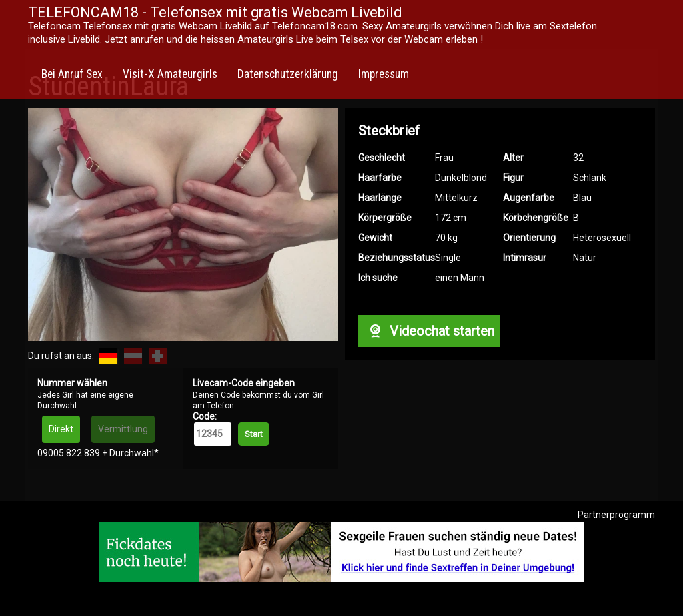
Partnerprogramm (616, 515)
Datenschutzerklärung (288, 74)
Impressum (384, 74)
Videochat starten (429, 331)
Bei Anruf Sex (72, 74)
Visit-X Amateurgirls (170, 74)
